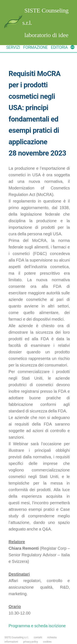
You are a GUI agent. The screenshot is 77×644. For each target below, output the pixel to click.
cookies (47, 642)
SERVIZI (13, 47)
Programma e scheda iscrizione (37, 626)
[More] (72, 48)
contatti (38, 637)
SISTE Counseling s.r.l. (17, 637)
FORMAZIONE (35, 47)
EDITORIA (59, 47)
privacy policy (30, 642)
